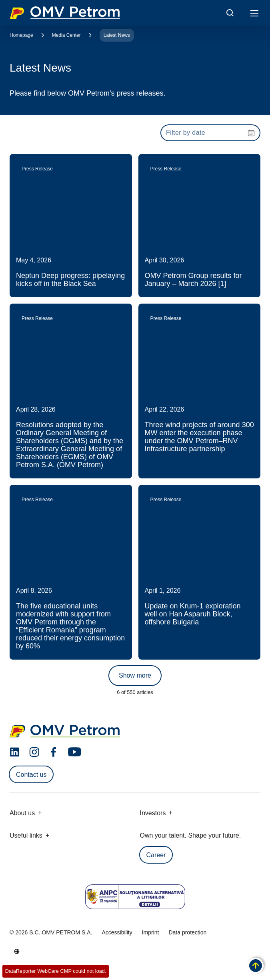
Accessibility (117, 932)
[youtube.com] (75, 752)
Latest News (117, 35)
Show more (135, 675)
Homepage (21, 35)
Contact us (31, 775)
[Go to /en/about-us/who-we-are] (17, 951)
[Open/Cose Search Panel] (230, 13)
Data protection (187, 932)
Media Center (66, 35)
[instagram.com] (34, 752)
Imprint (151, 932)
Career (156, 855)
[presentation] (210, 133)
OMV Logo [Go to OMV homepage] (65, 13)
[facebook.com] (54, 752)
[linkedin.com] (15, 752)
